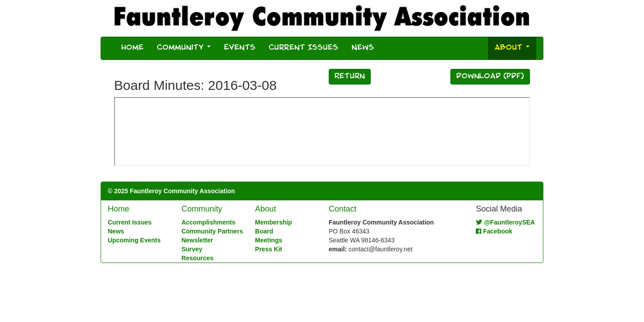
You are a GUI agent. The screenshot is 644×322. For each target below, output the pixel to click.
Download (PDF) (490, 77)
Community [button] (184, 48)
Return (350, 77)
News (363, 48)
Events (240, 48)
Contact (343, 209)
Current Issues (303, 48)
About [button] (512, 48)
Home (132, 48)
